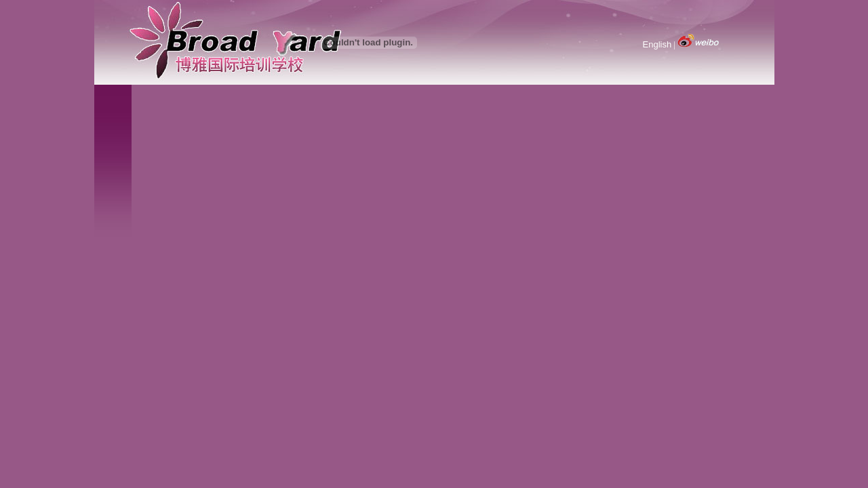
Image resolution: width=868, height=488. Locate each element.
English (657, 44)
